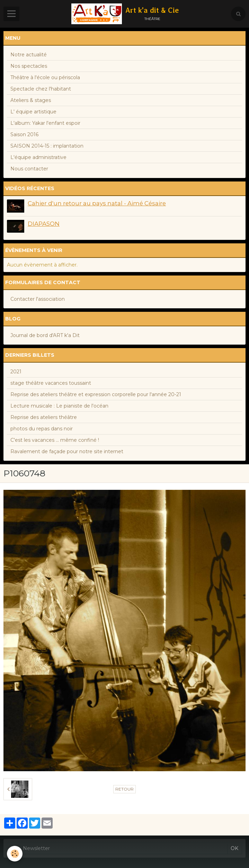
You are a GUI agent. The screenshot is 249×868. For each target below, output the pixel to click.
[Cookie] (15, 854)
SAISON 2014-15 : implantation (47, 146)
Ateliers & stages (31, 100)
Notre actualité (29, 55)
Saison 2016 (24, 134)
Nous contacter (29, 169)
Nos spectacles (29, 66)
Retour (124, 789)
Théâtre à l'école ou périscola (45, 77)
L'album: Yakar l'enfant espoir (45, 123)
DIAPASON (44, 224)
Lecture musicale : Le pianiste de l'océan (59, 406)
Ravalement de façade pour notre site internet (67, 451)
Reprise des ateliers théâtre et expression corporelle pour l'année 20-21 (96, 394)
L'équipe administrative (38, 157)
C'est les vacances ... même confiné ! (55, 440)
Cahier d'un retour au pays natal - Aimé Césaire (97, 203)
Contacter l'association (38, 299)
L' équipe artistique (33, 112)
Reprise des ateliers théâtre (44, 417)
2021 (16, 372)
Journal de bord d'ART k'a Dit (45, 335)
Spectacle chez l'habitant (41, 89)
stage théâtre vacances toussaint (51, 383)
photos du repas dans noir (42, 429)
